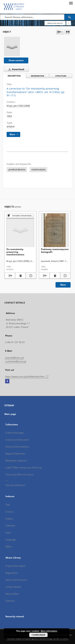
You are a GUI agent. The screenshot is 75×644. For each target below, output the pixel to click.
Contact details (13, 587)
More (63, 285)
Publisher (10, 526)
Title (8, 505)
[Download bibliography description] (10, 276)
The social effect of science (20, 474)
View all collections (15, 485)
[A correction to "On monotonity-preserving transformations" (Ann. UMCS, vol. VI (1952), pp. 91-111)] (12, 47)
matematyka (38, 170)
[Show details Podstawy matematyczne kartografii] (65, 276)
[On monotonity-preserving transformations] (20, 230)
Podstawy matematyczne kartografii (55, 250)
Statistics (10, 601)
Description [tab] (14, 76)
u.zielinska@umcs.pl (16, 361)
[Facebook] (7, 381)
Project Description (15, 566)
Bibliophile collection (16, 461)
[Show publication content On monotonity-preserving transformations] (20, 276)
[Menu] (71, 3)
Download (15, 69)
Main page (10, 414)
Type (8, 533)
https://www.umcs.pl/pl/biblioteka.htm (27, 376)
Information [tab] (37, 76)
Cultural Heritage (15, 433)
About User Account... (17, 580)
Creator (10, 512)
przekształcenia (17, 170)
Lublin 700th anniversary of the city (24, 468)
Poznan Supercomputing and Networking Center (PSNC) (38, 638)
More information (49, 631)
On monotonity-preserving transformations (15, 252)
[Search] (70, 17)
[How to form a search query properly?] (69, 23)
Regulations (12, 573)
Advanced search (55, 23)
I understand (38, 635)
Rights (9, 546)
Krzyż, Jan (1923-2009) (18, 106)
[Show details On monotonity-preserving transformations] (30, 276)
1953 (9, 116)
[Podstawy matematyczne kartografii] (55, 230)
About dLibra (12, 594)
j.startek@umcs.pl (14, 358)
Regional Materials (15, 454)
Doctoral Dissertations (17, 447)
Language (11, 540)
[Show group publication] (20, 216)
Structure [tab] (61, 76)
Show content (16, 60)
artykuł (10, 126)
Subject (9, 519)
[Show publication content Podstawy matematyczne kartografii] (55, 276)
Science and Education (17, 440)
